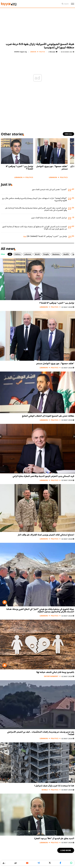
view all (68, 134)
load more (66, 850)
